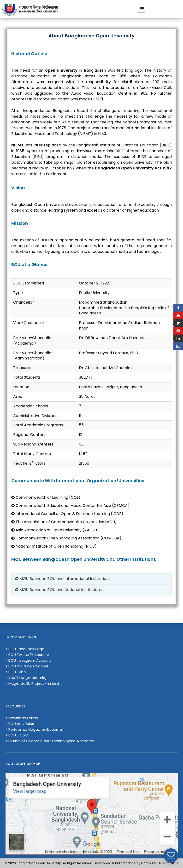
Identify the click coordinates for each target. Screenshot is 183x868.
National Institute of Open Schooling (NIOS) (54, 546)
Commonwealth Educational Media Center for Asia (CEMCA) (70, 506)
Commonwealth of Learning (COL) (46, 497)
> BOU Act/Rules (20, 724)
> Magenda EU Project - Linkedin (34, 683)
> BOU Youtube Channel (27, 666)
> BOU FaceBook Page (25, 649)
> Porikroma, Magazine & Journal (34, 729)
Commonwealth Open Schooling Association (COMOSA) (66, 538)
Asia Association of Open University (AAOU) (54, 530)
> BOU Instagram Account (28, 660)
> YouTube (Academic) (26, 678)
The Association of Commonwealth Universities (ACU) (64, 522)
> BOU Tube (16, 672)
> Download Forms (22, 718)
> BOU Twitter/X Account (27, 655)
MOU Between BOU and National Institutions (58, 590)
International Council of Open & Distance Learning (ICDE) (67, 514)
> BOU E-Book (17, 735)
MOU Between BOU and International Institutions (63, 579)
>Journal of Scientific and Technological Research (50, 741)
